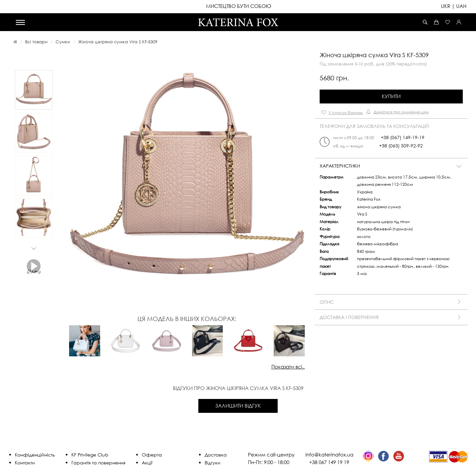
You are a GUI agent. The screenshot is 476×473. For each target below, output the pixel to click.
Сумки (63, 42)
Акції (147, 463)
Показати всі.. (288, 367)
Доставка (216, 455)
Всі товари (36, 42)
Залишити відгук (238, 406)
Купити (391, 96)
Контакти (25, 463)
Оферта (152, 455)
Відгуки (213, 463)
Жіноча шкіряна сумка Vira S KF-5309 (118, 42)
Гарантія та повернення (98, 463)
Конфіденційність (35, 455)
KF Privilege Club (90, 455)
